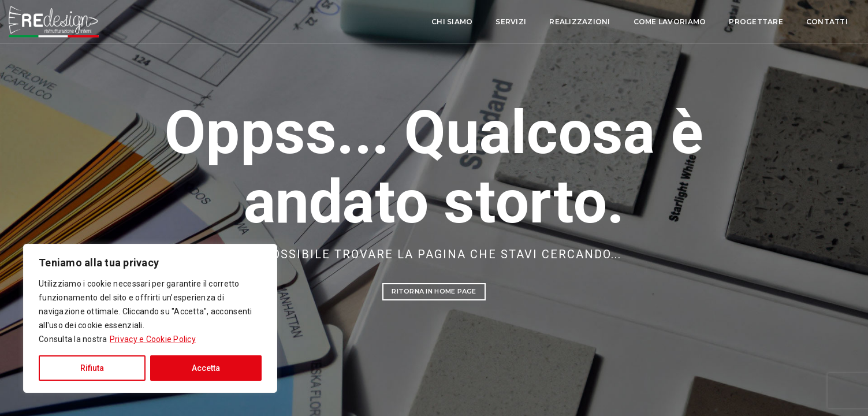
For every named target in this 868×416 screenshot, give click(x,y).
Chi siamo (356, 22)
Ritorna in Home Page (434, 291)
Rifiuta (92, 368)
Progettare (660, 22)
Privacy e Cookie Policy (153, 339)
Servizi (415, 22)
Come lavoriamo (573, 22)
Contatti (731, 22)
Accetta (206, 368)
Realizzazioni (484, 22)
